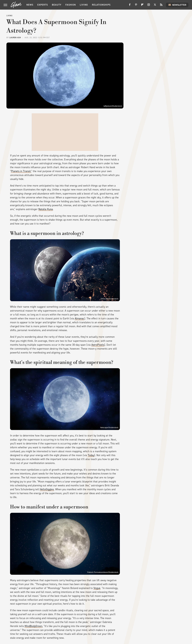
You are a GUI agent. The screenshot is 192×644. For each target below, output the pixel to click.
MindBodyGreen (33, 626)
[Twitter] (155, 6)
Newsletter (177, 5)
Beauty (57, 5)
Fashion (71, 5)
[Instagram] (149, 6)
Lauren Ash (15, 38)
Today (91, 455)
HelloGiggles (47, 489)
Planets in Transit (21, 171)
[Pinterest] (136, 6)
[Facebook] (130, 6)
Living (84, 5)
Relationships (101, 5)
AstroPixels (98, 345)
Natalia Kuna (46, 209)
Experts (43, 5)
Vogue (97, 588)
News (30, 5)
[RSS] (161, 6)
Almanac (79, 318)
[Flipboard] (142, 6)
